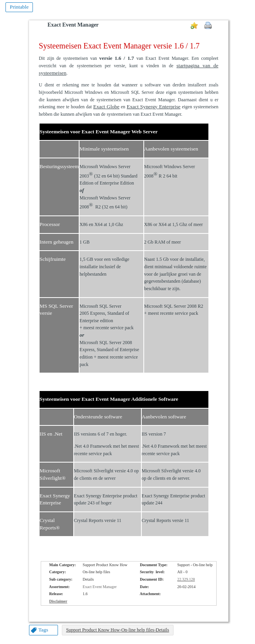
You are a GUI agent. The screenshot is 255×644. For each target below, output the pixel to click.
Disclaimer (58, 601)
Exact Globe (106, 107)
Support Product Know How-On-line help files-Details (118, 630)
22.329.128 (186, 579)
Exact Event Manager (73, 25)
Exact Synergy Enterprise (154, 107)
